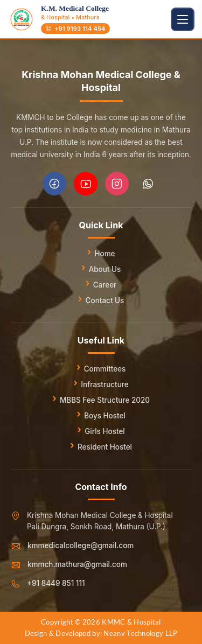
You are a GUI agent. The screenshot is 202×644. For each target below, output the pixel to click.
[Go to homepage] (22, 19)
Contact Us (105, 300)
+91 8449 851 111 (56, 583)
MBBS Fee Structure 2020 (105, 400)
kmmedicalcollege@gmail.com (81, 545)
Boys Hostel (105, 416)
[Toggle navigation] (183, 19)
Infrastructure (105, 384)
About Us (105, 269)
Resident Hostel (105, 447)
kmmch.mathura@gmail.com (77, 564)
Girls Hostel (105, 431)
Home (105, 254)
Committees (105, 369)
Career (105, 285)
